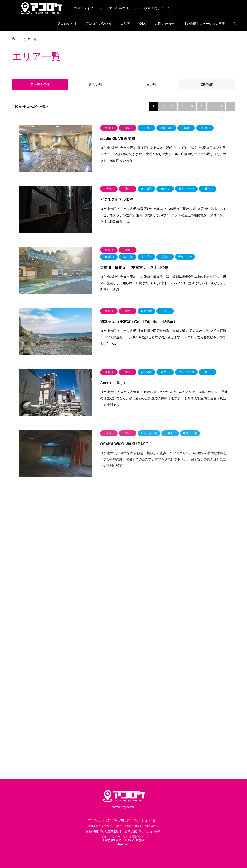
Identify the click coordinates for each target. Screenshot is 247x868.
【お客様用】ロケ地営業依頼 (101, 831)
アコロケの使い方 (99, 24)
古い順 (151, 84)
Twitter (123, 820)
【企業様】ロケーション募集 (204, 24)
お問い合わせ (165, 24)
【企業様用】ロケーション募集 (141, 831)
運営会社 (138, 837)
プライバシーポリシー (115, 837)
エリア (125, 24)
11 (221, 106)
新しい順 (96, 84)
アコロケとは (67, 24)
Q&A (143, 24)
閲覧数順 (207, 84)
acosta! (131, 807)
